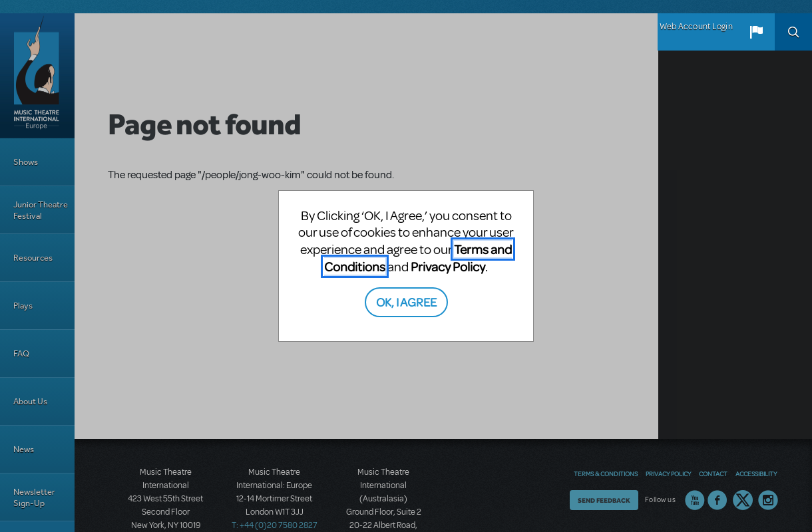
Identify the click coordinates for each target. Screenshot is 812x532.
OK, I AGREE (406, 302)
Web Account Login (696, 27)
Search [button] (793, 32)
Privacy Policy (448, 266)
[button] (756, 32)
